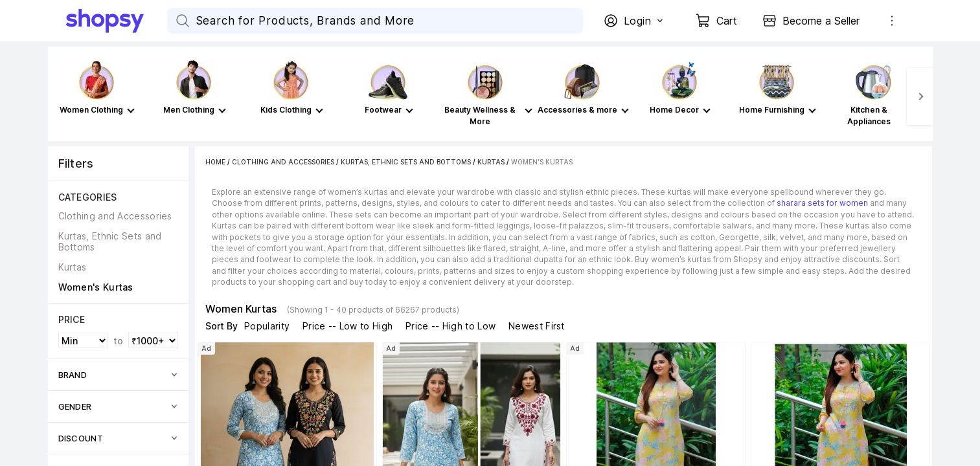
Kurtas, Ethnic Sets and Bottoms (406, 162)
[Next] (920, 96)
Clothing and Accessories (283, 162)
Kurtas (491, 162)
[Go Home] (117, 21)
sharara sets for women (822, 203)
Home (215, 162)
